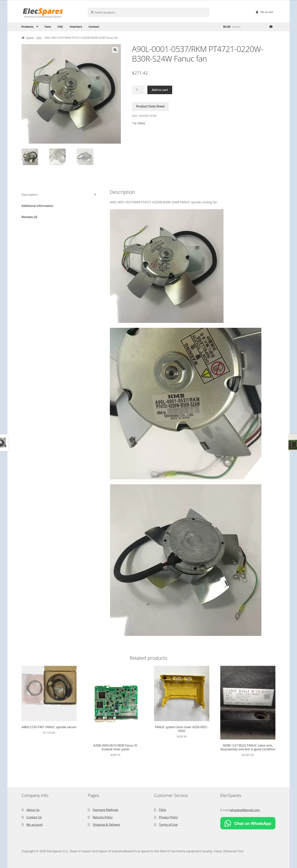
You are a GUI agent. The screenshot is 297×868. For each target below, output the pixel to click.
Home (30, 38)
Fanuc (141, 123)
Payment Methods (106, 810)
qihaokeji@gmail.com (245, 810)
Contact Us (34, 817)
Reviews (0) (29, 217)
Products (27, 27)
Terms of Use (168, 825)
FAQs (163, 810)
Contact (94, 27)
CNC (60, 27)
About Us (33, 810)
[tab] (60, 195)
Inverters (76, 27)
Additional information (38, 206)
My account (267, 12)
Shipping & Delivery (106, 825)
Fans (48, 27)
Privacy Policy (168, 817)
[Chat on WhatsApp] (248, 823)
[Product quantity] (138, 90)
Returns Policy (103, 817)
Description (30, 195)
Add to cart (160, 90)
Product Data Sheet (150, 106)
